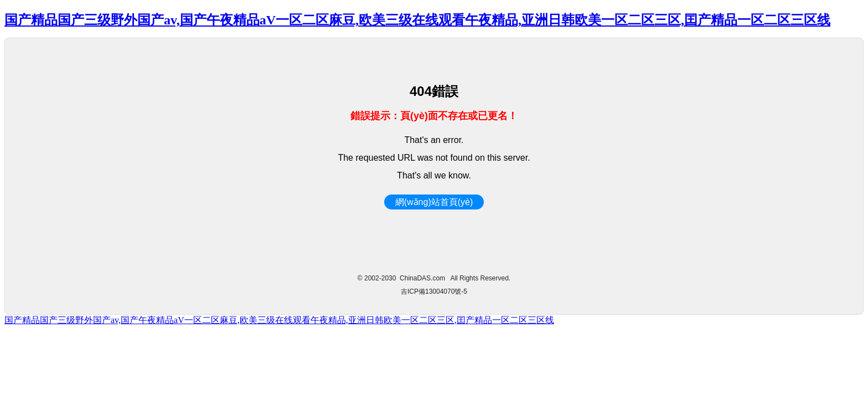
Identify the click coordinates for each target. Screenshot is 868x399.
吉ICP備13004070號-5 (434, 291)
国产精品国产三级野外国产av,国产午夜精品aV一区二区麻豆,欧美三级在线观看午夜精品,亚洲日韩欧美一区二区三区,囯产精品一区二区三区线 (417, 20)
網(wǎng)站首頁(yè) (434, 202)
